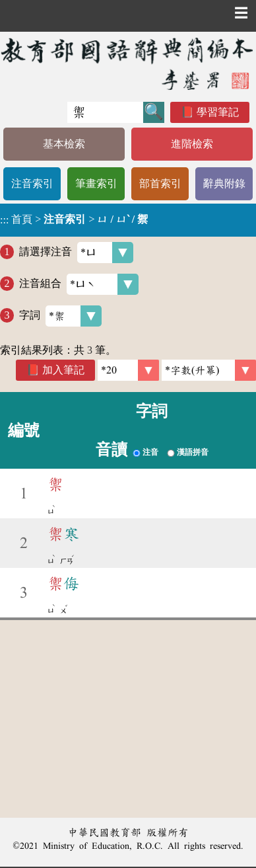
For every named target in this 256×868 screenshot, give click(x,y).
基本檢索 (64, 144)
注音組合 (79, 284)
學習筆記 (218, 112)
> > (74, 219)
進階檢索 (192, 144)
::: (4, 220)
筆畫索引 (96, 183)
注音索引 (32, 183)
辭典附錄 (224, 183)
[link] (209, 370)
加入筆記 (63, 370)
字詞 (60, 316)
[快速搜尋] (105, 112)
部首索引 (160, 183)
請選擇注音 (76, 253)
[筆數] (128, 370)
